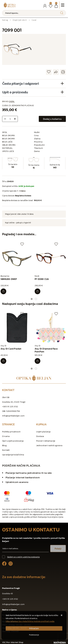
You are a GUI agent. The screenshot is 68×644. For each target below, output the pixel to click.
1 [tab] (32, 299)
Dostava (40, 436)
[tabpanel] (17, 268)
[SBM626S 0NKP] (3, 291)
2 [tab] (36, 299)
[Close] (34, 628)
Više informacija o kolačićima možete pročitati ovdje (30, 621)
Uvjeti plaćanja (43, 432)
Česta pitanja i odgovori (21, 83)
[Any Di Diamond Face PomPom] (37, 361)
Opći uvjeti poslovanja (13, 441)
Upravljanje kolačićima (13, 455)
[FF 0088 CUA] (37, 291)
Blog (4, 445)
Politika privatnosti (11, 432)
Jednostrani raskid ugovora (49, 445)
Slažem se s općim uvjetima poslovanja (23, 557)
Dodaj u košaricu (52, 119)
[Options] (34, 635)
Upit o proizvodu (15, 92)
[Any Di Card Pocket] (3, 361)
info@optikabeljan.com (13, 416)
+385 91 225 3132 (10, 406)
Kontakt (6, 450)
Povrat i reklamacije (46, 441)
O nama (6, 436)
